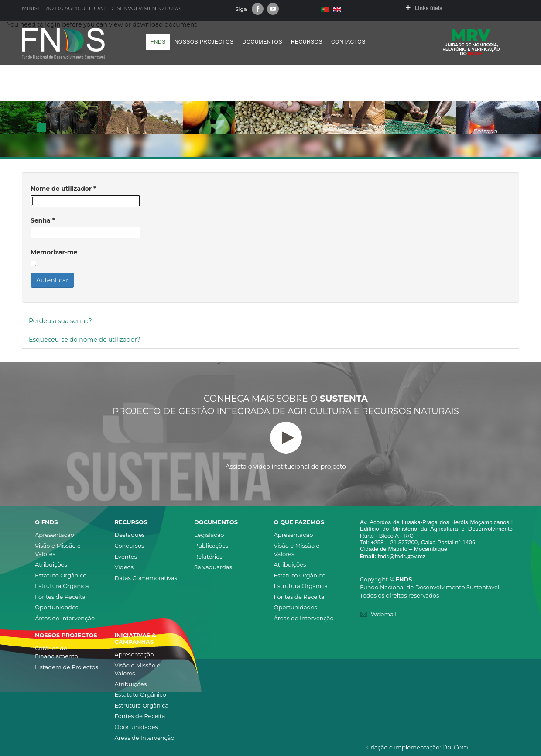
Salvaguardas (213, 567)
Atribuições (51, 564)
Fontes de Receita (60, 597)
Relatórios (208, 557)
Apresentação (55, 535)
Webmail (384, 614)
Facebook (258, 9)
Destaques (130, 535)
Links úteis (429, 8)
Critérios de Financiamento (56, 652)
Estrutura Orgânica (62, 586)
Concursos (130, 546)
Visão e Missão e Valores (58, 550)
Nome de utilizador (63, 189)
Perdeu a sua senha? (60, 321)
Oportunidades (56, 607)
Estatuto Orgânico (61, 575)
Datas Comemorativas (146, 578)
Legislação (209, 535)
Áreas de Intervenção (65, 618)
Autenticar (52, 280)
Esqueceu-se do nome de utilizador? (85, 340)
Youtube (273, 9)
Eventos (126, 557)
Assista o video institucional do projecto (286, 446)
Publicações (211, 546)
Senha (43, 220)
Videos (124, 567)
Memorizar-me (54, 252)
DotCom (455, 747)
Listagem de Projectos (67, 667)
